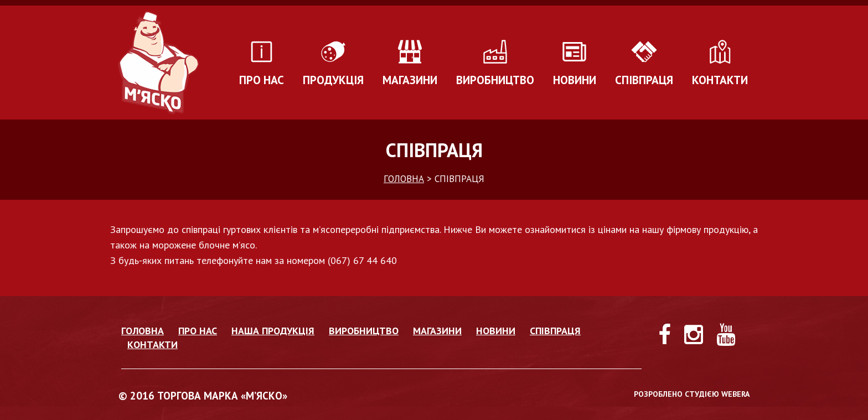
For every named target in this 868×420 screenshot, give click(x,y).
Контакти (720, 80)
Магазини (410, 80)
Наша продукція (273, 331)
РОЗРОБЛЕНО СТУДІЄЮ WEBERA (692, 394)
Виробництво (495, 80)
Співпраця (644, 80)
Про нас (262, 80)
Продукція (333, 80)
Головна (143, 331)
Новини (575, 80)
